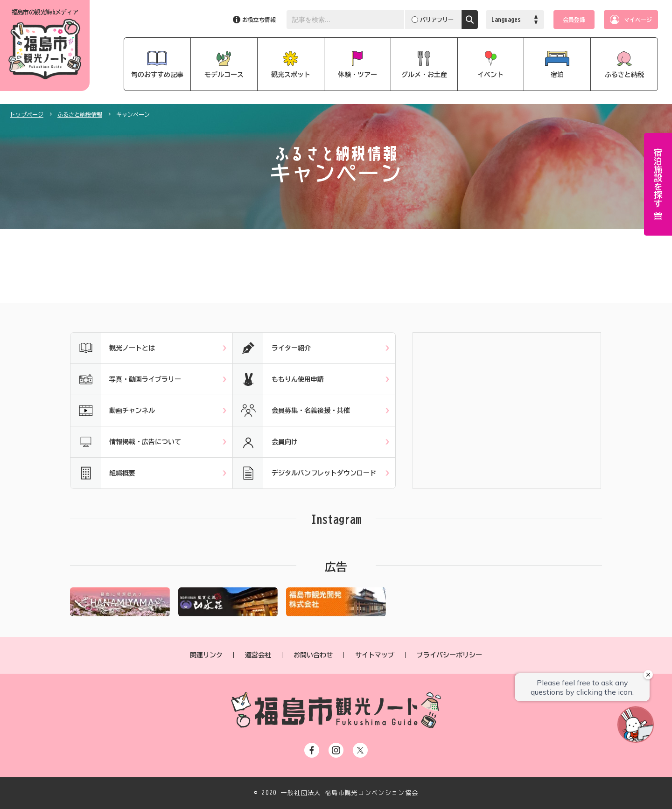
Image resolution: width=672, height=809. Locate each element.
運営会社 (258, 655)
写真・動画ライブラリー (126, 379)
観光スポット (291, 75)
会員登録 (574, 20)
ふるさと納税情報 (80, 114)
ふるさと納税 (624, 75)
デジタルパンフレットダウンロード (304, 473)
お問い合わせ (313, 655)
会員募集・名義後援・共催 (291, 411)
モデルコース (224, 75)
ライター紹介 (272, 348)
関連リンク (206, 655)
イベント (490, 75)
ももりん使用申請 (278, 379)
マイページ (638, 20)
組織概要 (103, 473)
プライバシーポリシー (449, 655)
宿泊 (557, 75)
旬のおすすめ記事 (157, 75)
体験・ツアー (357, 75)
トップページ (27, 114)
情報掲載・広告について (126, 442)
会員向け (265, 442)
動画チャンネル (113, 411)
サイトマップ (375, 655)
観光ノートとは (113, 348)
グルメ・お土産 (424, 75)
